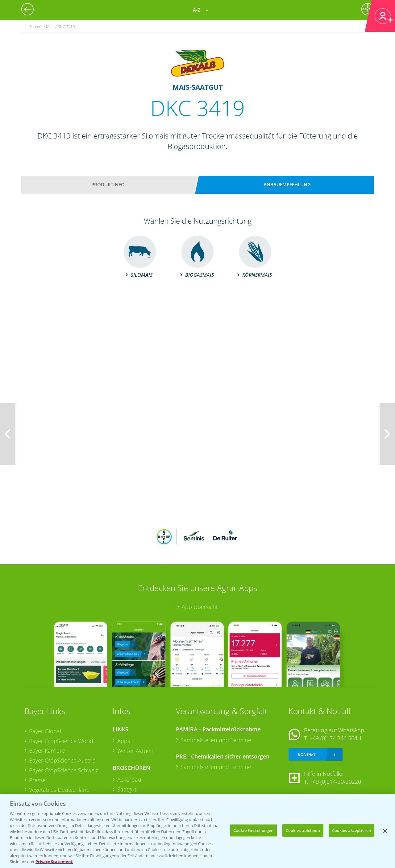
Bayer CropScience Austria (62, 760)
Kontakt (307, 754)
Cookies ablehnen (303, 830)
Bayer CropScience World (61, 741)
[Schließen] (385, 831)
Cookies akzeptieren (351, 830)
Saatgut (127, 789)
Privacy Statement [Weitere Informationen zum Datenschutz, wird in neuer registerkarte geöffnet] (54, 862)
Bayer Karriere (47, 750)
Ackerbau (129, 779)
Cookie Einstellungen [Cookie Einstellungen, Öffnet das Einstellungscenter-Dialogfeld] (254, 830)
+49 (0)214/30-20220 (335, 782)
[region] (197, 831)
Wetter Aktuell (135, 751)
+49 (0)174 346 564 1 (336, 738)
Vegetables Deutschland (59, 790)
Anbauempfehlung (287, 184)
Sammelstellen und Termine (216, 740)
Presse (37, 780)
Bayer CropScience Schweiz (64, 770)
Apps (124, 741)
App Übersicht (200, 607)
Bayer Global (45, 731)
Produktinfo (108, 184)
